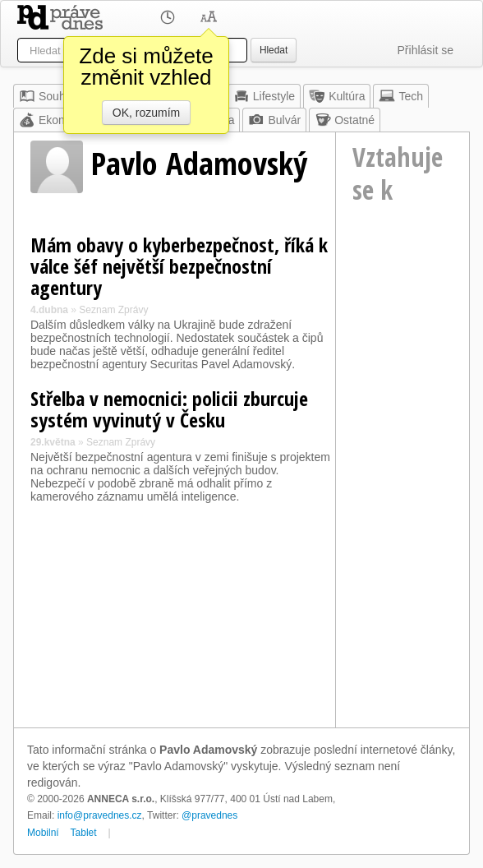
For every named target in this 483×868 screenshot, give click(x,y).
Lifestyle (264, 96)
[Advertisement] (402, 473)
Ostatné (345, 120)
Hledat (274, 50)
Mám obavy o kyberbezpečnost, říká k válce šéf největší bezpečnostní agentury (179, 266)
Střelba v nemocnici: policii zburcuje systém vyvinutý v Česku (169, 409)
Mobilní (43, 833)
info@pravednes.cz (100, 815)
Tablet (84, 833)
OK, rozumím (146, 113)
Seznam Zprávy (113, 310)
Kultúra (337, 96)
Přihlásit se (425, 50)
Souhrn (47, 96)
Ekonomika (57, 120)
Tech (401, 96)
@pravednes (209, 815)
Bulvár (274, 120)
